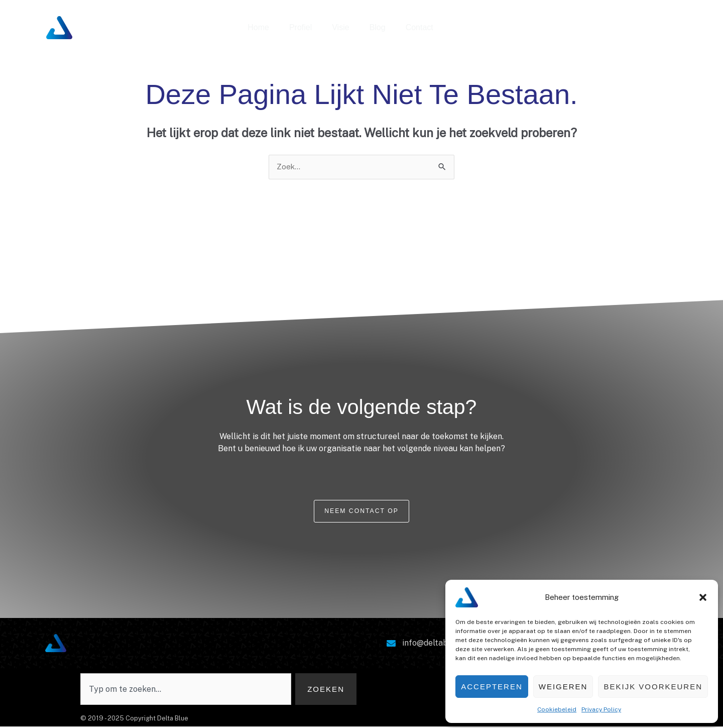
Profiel (300, 27)
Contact (419, 27)
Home (258, 27)
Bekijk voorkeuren (653, 687)
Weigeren (563, 687)
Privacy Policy (601, 709)
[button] (703, 597)
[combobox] (185, 690)
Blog (378, 27)
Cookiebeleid (557, 709)
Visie (340, 27)
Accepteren (492, 687)
